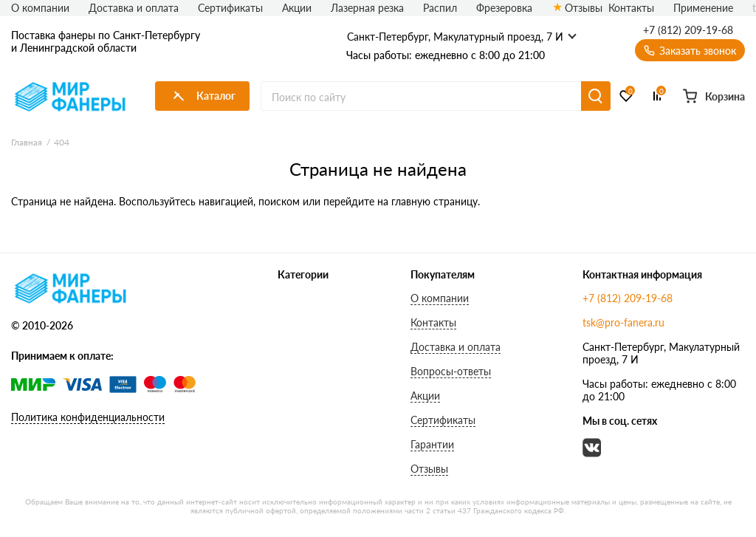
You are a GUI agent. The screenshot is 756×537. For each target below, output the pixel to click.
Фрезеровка (504, 8)
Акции (297, 8)
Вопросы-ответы (451, 371)
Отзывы (577, 8)
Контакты (631, 8)
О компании (40, 8)
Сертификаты (230, 8)
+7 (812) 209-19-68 (688, 30)
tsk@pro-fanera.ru (623, 322)
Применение (703, 8)
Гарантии (432, 444)
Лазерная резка (367, 8)
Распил (440, 8)
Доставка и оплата (134, 8)
